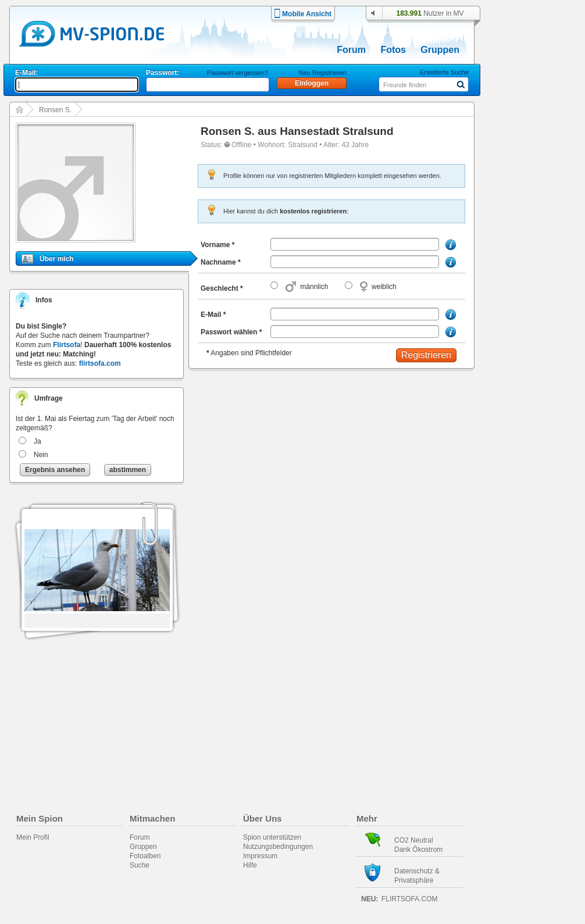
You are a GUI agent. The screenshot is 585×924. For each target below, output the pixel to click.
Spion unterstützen (272, 837)
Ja (38, 441)
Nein (41, 455)
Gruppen (440, 50)
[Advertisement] (536, 333)
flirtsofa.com (100, 363)
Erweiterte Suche (444, 72)
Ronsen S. (55, 110)
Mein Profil (33, 837)
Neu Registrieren (322, 73)
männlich (314, 287)
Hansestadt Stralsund (336, 131)
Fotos (393, 50)
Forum (351, 50)
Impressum (260, 856)
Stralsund (303, 145)
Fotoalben (145, 856)
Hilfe (250, 865)
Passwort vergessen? (238, 73)
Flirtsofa (67, 345)
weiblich (384, 287)
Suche (140, 865)
